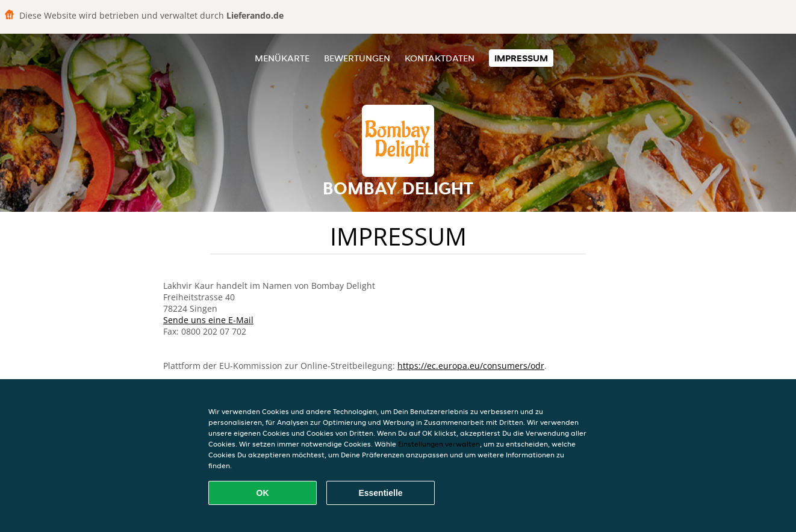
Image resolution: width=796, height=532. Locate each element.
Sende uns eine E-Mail (208, 320)
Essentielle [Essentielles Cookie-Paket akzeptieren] (380, 493)
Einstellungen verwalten (439, 444)
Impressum (521, 58)
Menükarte (282, 58)
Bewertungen (357, 58)
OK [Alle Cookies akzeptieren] (263, 493)
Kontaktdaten (440, 58)
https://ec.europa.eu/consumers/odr (471, 366)
